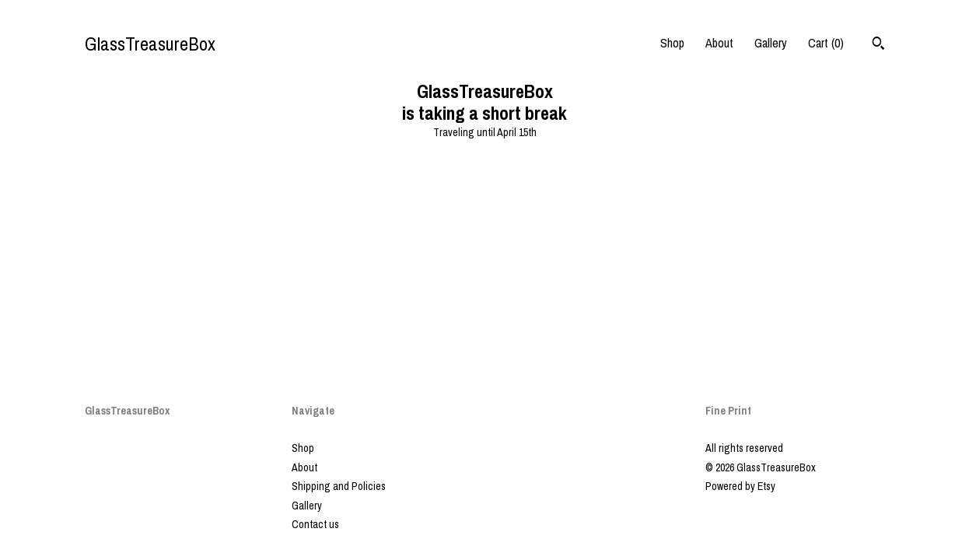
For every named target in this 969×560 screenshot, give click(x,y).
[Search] (878, 45)
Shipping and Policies (339, 486)
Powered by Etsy (740, 486)
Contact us (315, 524)
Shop (672, 43)
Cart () (826, 43)
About (719, 43)
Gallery (771, 43)
